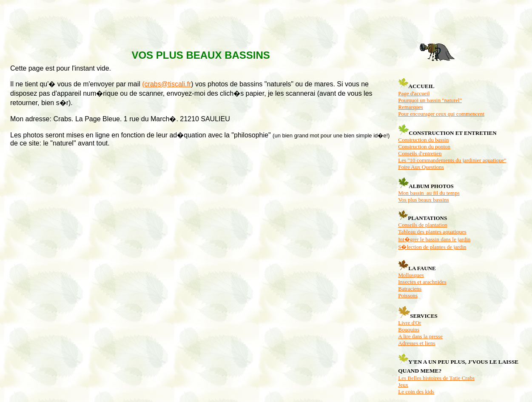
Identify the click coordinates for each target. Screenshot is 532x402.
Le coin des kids (416, 392)
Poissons (408, 295)
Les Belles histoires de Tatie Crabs (436, 378)
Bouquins (409, 329)
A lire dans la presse (420, 336)
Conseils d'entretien (420, 153)
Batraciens (410, 289)
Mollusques (411, 275)
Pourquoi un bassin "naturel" (430, 100)
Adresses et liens (417, 343)
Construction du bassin (423, 140)
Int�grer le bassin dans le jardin (434, 239)
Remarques (410, 107)
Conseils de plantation (423, 225)
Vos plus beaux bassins (423, 200)
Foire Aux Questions (421, 167)
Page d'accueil (414, 93)
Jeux (403, 385)
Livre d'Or (410, 323)
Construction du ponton (424, 147)
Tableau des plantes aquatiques (432, 232)
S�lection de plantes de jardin (432, 247)
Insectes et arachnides (422, 282)
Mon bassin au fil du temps (429, 193)
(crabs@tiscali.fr (166, 84)
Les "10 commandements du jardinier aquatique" (452, 160)
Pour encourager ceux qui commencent (441, 114)
